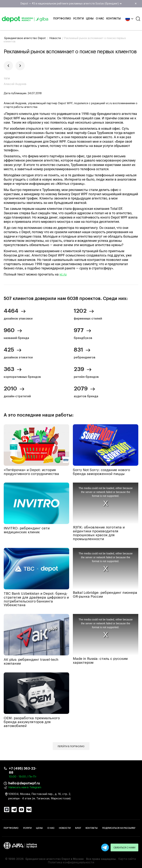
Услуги (78, 19)
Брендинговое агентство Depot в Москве (55, 859)
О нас (100, 19)
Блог (78, 828)
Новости (65, 828)
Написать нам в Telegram (25, 787)
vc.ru (63, 274)
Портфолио (62, 19)
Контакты (114, 19)
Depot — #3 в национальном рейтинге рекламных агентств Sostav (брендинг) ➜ (80, 4)
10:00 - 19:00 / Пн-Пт (23, 777)
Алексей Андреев (15, 84)
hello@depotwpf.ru (24, 783)
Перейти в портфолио (71, 746)
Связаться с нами (124, 848)
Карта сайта (127, 859)
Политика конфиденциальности (71, 862)
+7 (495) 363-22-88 (23, 770)
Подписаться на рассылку (119, 828)
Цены (90, 19)
